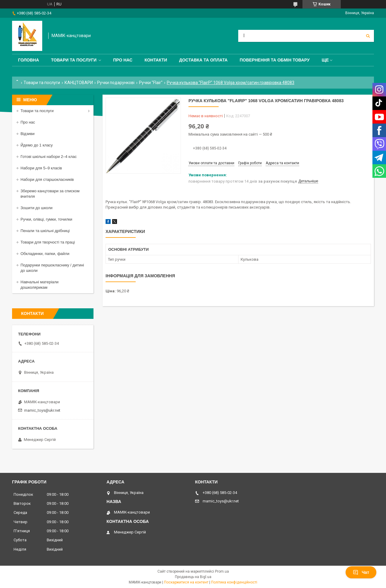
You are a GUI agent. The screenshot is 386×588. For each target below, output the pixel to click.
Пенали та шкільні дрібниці (45, 231)
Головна (28, 60)
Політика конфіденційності (234, 582)
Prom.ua (222, 571)
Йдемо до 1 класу (37, 145)
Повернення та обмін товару (275, 60)
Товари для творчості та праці (48, 242)
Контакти (156, 60)
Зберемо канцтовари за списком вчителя (50, 194)
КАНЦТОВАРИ (79, 83)
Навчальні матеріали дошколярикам (40, 285)
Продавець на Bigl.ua (193, 577)
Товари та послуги (74, 60)
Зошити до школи (36, 208)
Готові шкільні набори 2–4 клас (49, 157)
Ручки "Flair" (151, 83)
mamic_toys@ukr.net (42, 410)
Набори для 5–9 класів (41, 168)
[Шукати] (368, 36)
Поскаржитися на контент (186, 582)
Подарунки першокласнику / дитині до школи (52, 268)
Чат (361, 572)
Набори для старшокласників (47, 179)
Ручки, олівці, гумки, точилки (46, 219)
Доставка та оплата (203, 60)
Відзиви (28, 134)
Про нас (123, 60)
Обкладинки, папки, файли (45, 254)
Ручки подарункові (116, 83)
